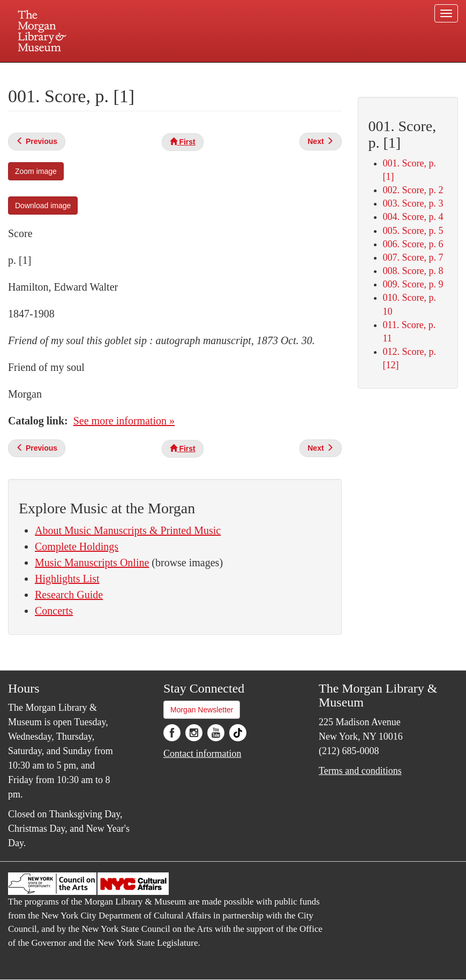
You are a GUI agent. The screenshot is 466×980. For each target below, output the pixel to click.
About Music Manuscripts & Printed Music (128, 530)
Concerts (54, 611)
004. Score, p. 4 (413, 217)
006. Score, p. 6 (413, 244)
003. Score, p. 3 (413, 203)
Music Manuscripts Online (92, 563)
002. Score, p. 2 (413, 190)
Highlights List (67, 579)
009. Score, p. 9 (413, 284)
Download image (43, 206)
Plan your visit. (106, 72)
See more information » (124, 421)
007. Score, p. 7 (413, 257)
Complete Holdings (77, 546)
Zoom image (36, 171)
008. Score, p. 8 (413, 271)
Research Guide (69, 595)
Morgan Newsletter (202, 710)
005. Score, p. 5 (413, 231)
